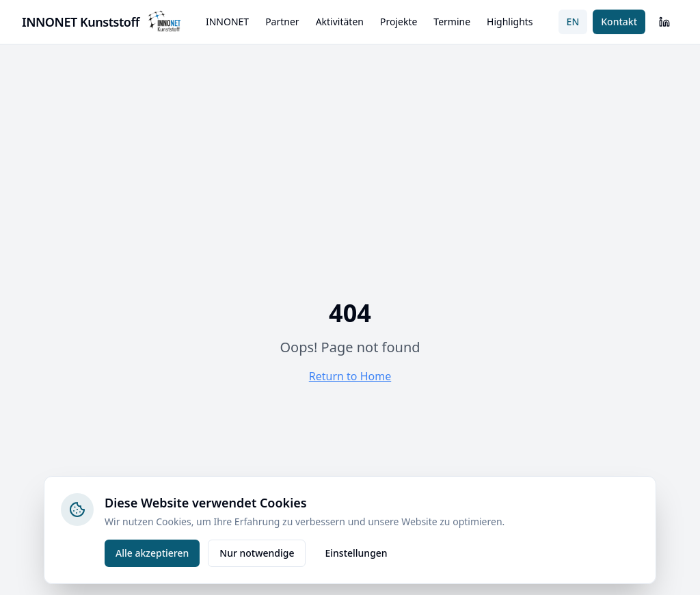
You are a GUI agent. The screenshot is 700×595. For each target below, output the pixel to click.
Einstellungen (356, 553)
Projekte (399, 22)
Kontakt (619, 22)
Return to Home (350, 376)
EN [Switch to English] (573, 22)
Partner (282, 22)
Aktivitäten (340, 22)
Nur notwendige (257, 553)
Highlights (510, 22)
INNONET (227, 22)
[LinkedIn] (664, 22)
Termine (452, 22)
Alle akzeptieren (152, 553)
